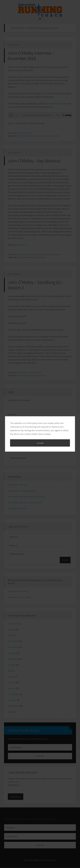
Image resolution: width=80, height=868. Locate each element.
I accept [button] (40, 378)
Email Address (14, 785)
